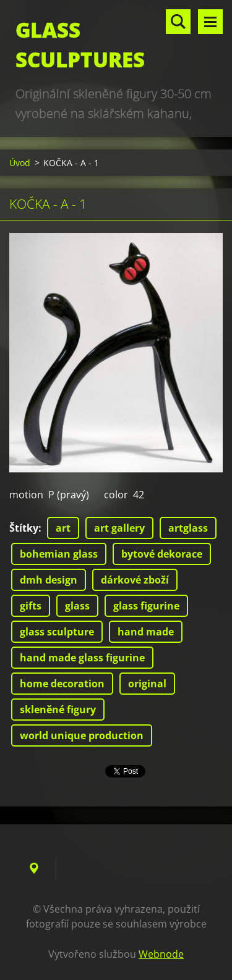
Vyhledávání (178, 22)
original (147, 684)
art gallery (119, 528)
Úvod (20, 163)
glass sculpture (57, 632)
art (63, 528)
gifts (31, 606)
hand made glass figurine (82, 658)
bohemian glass (59, 554)
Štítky (24, 528)
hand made (146, 632)
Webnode (161, 954)
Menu (210, 22)
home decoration (62, 684)
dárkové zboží (135, 580)
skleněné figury (58, 710)
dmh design (49, 580)
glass (77, 606)
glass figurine (146, 606)
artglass (188, 528)
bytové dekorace (162, 554)
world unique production (82, 735)
